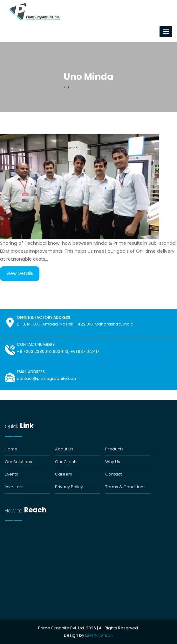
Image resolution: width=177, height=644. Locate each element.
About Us (64, 449)
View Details (20, 273)
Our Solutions (18, 462)
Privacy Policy (69, 487)
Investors (14, 487)
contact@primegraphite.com (47, 378)
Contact (113, 474)
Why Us (113, 462)
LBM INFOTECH (99, 635)
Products (114, 449)
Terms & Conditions (125, 487)
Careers (64, 474)
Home (11, 449)
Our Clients (66, 462)
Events (11, 474)
